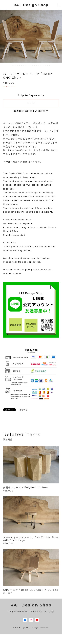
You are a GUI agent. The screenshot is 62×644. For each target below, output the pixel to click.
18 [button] (50, 65)
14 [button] (41, 65)
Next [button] (57, 36)
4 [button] (20, 65)
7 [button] (26, 65)
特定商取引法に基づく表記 (43, 612)
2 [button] (15, 65)
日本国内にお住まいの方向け (31, 111)
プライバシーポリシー (17, 612)
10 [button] (32, 65)
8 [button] (28, 65)
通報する (24, 410)
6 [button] (24, 65)
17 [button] (47, 65)
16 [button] (45, 65)
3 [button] (17, 65)
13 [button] (39, 65)
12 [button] (37, 65)
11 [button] (35, 65)
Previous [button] (5, 36)
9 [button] (30, 65)
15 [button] (43, 65)
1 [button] (13, 65)
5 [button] (22, 65)
